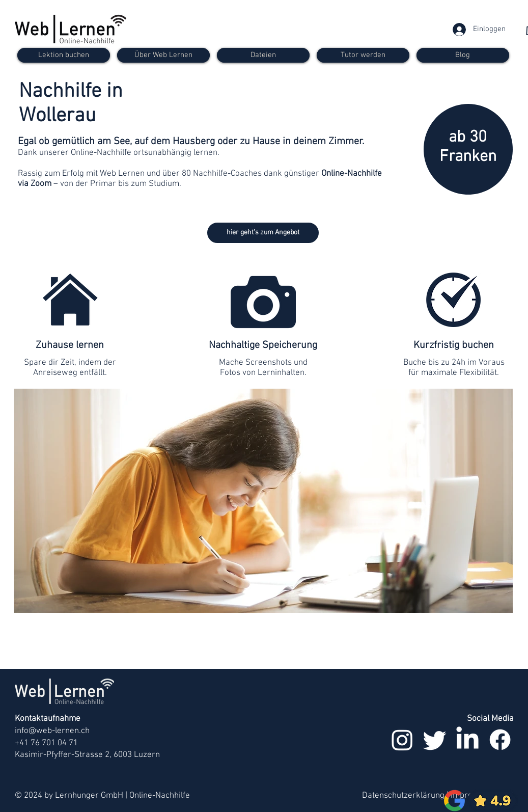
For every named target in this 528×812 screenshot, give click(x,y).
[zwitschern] (435, 740)
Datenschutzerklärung (403, 796)
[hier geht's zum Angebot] (263, 233)
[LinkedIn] (467, 740)
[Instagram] (402, 740)
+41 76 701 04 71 (46, 743)
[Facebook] (500, 740)
